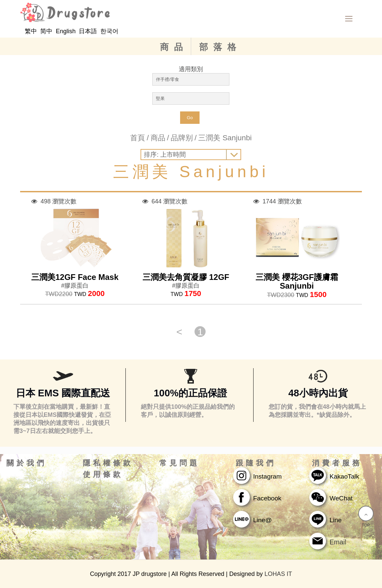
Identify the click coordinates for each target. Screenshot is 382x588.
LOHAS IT (278, 574)
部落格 (220, 47)
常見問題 (179, 463)
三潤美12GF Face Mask (75, 277)
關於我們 (26, 463)
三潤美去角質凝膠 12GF (186, 277)
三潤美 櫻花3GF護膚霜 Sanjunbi (297, 281)
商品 (174, 47)
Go (190, 118)
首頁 (138, 138)
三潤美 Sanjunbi (225, 138)
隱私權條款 (108, 463)
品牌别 (182, 138)
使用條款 (103, 475)
